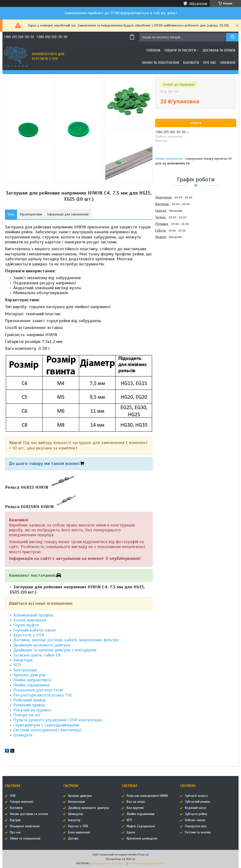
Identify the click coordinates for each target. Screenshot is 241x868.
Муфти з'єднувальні (141, 826)
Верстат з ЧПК (78, 826)
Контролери (25, 670)
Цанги (131, 832)
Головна (153, 50)
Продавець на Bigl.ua (121, 859)
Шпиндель (76, 814)
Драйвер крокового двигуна (89, 808)
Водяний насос (196, 808)
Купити (196, 123)
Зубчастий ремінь (198, 802)
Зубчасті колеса (196, 796)
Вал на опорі (136, 802)
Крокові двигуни (29, 675)
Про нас (210, 63)
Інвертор (74, 820)
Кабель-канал (195, 820)
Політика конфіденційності (147, 863)
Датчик (73, 839)
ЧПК (13, 796)
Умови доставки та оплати (29, 814)
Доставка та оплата (219, 50)
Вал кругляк (135, 808)
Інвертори (23, 660)
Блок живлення (79, 832)
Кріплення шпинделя (142, 839)
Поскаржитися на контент (108, 863)
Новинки (228, 63)
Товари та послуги (180, 50)
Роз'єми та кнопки (198, 832)
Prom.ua (143, 855)
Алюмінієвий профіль (34, 615)
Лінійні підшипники (31, 685)
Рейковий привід (29, 700)
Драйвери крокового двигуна (42, 645)
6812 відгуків (198, 3)
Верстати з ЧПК (29, 635)
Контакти (191, 63)
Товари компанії (22, 802)
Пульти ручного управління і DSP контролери (57, 720)
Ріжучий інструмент (33, 710)
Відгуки (15, 820)
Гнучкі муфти (26, 625)
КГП (17, 665)
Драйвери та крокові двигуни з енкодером (55, 650)
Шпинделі (23, 735)
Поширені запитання (25, 826)
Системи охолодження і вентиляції (47, 730)
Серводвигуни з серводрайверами (46, 725)
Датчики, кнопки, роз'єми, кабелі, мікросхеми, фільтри (66, 640)
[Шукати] (232, 37)
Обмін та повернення (161, 63)
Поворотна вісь (196, 826)
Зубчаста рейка (196, 814)
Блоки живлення (30, 620)
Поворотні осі (27, 715)
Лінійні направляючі (32, 680)
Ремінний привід (29, 705)
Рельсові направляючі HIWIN (147, 796)
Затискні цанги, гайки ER (37, 655)
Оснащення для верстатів (38, 690)
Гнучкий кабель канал (35, 630)
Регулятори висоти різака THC (44, 695)
